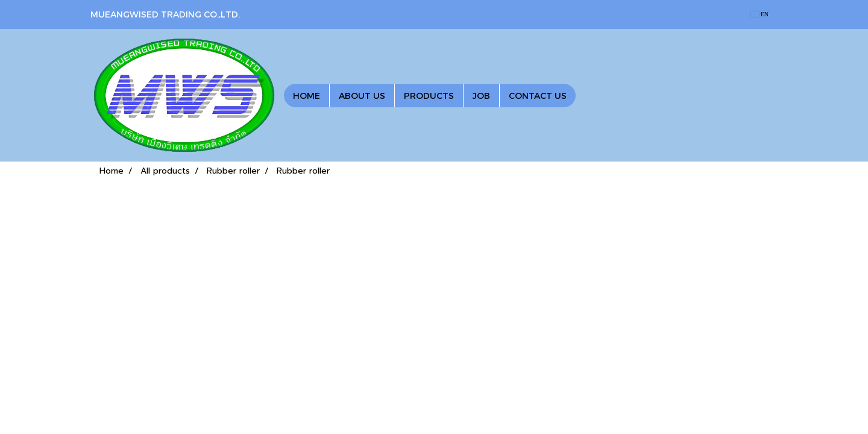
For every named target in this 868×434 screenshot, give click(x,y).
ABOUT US (362, 96)
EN (760, 14)
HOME (307, 96)
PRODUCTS (429, 96)
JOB (481, 96)
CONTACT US (538, 96)
